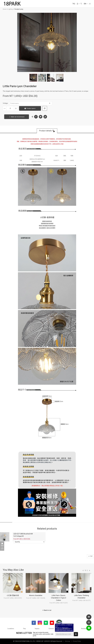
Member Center (77, 4)
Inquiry (37, 629)
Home (5, 9)
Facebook (36, 117)
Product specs (30, 103)
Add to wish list (45, 108)
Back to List (48, 610)
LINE (41, 117)
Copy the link (45, 116)
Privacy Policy (77, 641)
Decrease (5, 108)
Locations (11, 629)
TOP (91, 556)
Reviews (84, 629)
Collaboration (68, 629)
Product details (45, 131)
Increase (16, 108)
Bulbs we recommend (18, 117)
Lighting (10, 9)
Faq (24, 629)
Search (81, 4)
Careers (51, 629)
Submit (76, 634)
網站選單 (90, 4)
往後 (90, 570)
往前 (83, 570)
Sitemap (67, 641)
